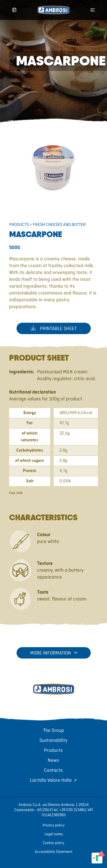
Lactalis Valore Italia (51, 780)
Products (19, 225)
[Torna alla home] (54, 695)
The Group (53, 731)
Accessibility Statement (53, 852)
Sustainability (53, 741)
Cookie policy (53, 843)
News (53, 760)
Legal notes (54, 834)
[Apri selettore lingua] (14, 10)
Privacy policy (53, 825)
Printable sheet (54, 328)
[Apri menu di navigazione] (93, 10)
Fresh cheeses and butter (59, 225)
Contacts (53, 770)
